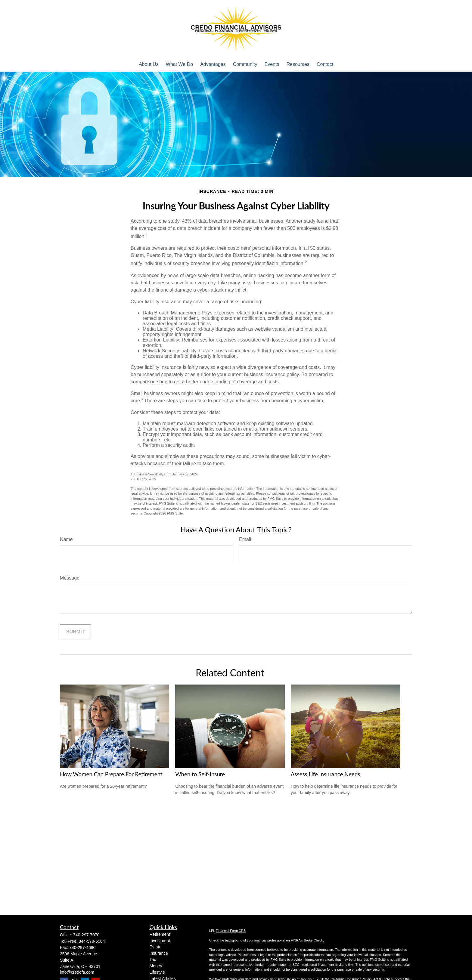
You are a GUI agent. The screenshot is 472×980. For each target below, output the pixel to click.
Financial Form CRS (231, 931)
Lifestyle (157, 972)
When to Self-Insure (200, 774)
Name (66, 539)
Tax (153, 960)
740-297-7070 (86, 935)
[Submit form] (75, 632)
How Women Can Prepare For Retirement (111, 774)
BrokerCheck (313, 940)
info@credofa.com (77, 972)
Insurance (159, 953)
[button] (149, 64)
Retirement (160, 934)
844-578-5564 (92, 941)
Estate (156, 947)
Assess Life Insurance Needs (326, 774)
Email (245, 539)
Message (70, 578)
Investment (160, 941)
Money (156, 966)
